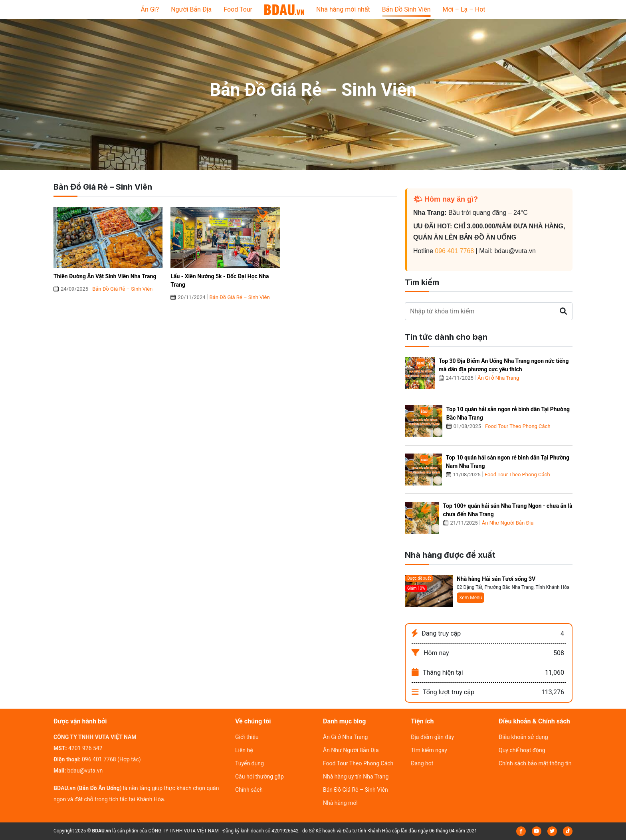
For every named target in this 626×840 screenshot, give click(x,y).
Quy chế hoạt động (522, 750)
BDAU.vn (102, 831)
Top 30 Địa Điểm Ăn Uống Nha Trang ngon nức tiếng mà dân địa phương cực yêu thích (504, 365)
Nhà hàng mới (340, 803)
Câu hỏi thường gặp (260, 777)
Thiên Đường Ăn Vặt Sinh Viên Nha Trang (105, 276)
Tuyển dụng (250, 763)
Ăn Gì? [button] (150, 9)
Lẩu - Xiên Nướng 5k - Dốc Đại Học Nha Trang (220, 280)
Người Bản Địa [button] (191, 9)
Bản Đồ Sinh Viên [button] (406, 9)
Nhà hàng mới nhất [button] (343, 9)
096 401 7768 (454, 251)
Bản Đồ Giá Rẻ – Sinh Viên (122, 289)
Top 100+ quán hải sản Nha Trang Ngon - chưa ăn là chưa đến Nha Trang (508, 510)
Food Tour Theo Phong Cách (518, 426)
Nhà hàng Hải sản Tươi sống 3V (496, 579)
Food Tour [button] (238, 9)
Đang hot (422, 763)
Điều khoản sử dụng (523, 737)
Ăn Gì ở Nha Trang (498, 378)
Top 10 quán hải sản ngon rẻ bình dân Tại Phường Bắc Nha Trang (508, 413)
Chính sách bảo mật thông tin (535, 763)
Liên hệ (244, 750)
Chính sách (249, 790)
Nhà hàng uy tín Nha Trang (356, 777)
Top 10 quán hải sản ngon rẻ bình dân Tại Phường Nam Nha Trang (508, 462)
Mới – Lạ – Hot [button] (464, 9)
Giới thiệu (247, 737)
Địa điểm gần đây (432, 737)
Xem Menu (470, 598)
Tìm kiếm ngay (429, 750)
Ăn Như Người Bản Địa (508, 523)
